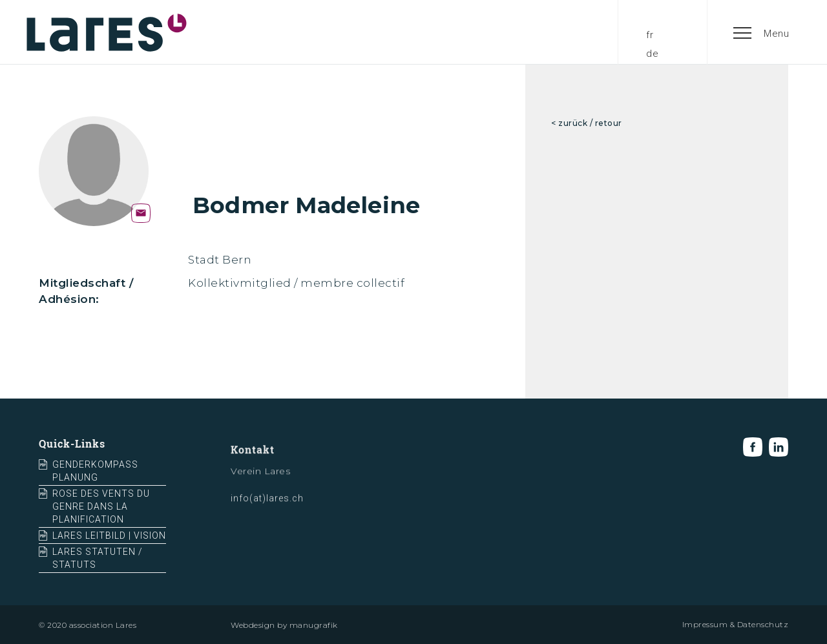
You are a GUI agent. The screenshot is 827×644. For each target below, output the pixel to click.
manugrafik (314, 625)
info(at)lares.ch (267, 504)
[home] (107, 32)
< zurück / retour (587, 123)
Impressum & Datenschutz (736, 624)
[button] (762, 32)
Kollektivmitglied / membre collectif (296, 283)
